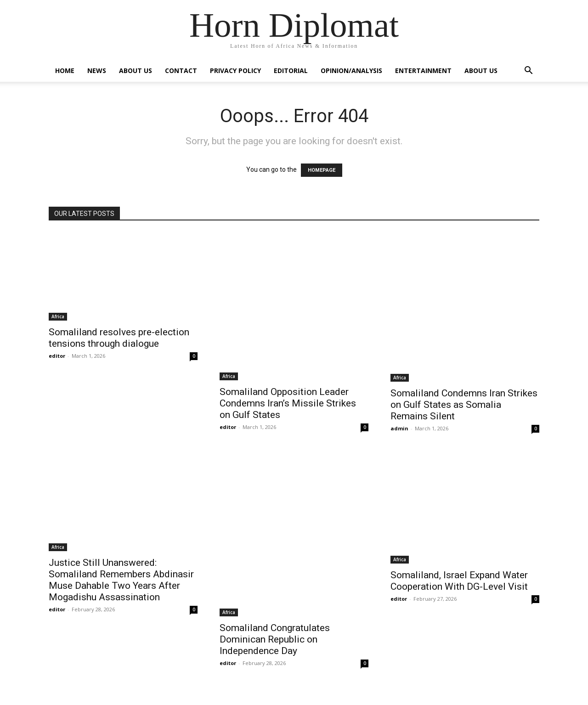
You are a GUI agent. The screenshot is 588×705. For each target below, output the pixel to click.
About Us (136, 70)
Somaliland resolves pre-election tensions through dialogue (119, 338)
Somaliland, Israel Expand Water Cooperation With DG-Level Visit (459, 581)
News (97, 70)
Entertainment (423, 70)
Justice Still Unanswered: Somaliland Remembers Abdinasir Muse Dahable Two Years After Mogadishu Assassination (121, 580)
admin (399, 428)
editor (57, 356)
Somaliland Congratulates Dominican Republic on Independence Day (275, 639)
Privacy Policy (235, 70)
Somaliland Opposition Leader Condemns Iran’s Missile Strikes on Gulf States (288, 403)
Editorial (291, 70)
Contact (181, 70)
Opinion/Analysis (351, 70)
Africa (58, 316)
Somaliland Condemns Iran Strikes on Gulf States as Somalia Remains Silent (464, 405)
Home (65, 70)
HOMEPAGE (322, 170)
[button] (528, 71)
